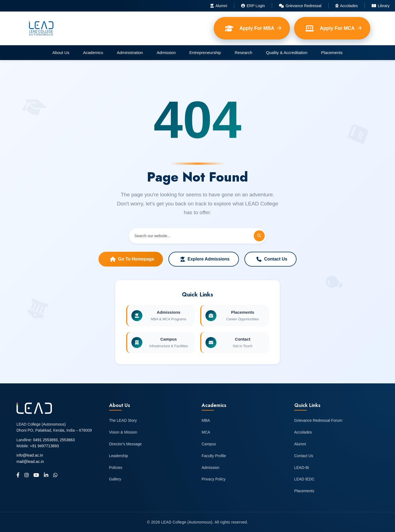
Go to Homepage (132, 259)
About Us (61, 53)
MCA (206, 432)
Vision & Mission (123, 432)
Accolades (347, 6)
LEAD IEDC (304, 479)
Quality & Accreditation (287, 53)
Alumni (219, 6)
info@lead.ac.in (30, 455)
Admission (166, 53)
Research (243, 53)
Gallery (115, 479)
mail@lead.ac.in (30, 462)
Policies (116, 468)
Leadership (119, 456)
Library (381, 6)
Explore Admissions (205, 259)
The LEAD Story (123, 420)
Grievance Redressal (300, 6)
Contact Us (272, 259)
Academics (93, 53)
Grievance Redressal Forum (318, 420)
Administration (130, 53)
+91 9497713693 (44, 446)
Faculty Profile (214, 456)
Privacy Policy (214, 479)
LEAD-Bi (302, 468)
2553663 (67, 440)
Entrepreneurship (205, 53)
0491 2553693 (46, 440)
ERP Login (253, 6)
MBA (206, 420)
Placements (332, 53)
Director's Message (125, 444)
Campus (209, 444)
